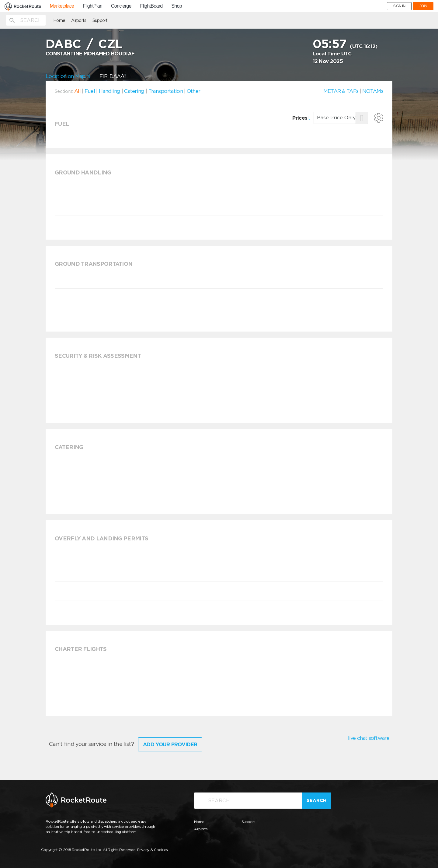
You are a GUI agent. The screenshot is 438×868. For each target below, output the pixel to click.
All (77, 91)
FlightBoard (151, 6)
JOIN (423, 6)
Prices (301, 118)
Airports (79, 20)
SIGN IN (399, 6)
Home (59, 20)
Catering (134, 91)
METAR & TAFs (341, 91)
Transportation (166, 91)
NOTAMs (373, 91)
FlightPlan (92, 6)
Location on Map (68, 76)
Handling (109, 91)
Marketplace (62, 6)
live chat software (369, 738)
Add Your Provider (170, 744)
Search (316, 800)
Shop (177, 6)
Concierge (121, 6)
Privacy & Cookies (153, 850)
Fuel (90, 91)
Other (194, 91)
